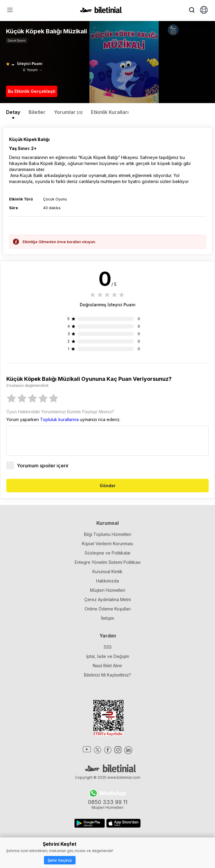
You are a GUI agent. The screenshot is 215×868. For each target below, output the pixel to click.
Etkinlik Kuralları (110, 112)
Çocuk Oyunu (17, 40)
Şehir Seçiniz (60, 860)
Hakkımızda (107, 581)
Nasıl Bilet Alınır (107, 666)
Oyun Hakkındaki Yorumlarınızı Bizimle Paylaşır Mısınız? (60, 412)
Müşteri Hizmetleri (108, 590)
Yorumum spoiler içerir (37, 465)
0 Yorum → (33, 70)
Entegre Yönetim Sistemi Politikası (108, 562)
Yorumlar (68, 112)
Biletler (37, 112)
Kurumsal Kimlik (107, 572)
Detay (13, 112)
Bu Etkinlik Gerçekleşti (32, 91)
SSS (108, 647)
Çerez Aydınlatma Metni (108, 599)
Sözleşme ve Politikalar (108, 553)
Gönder (108, 486)
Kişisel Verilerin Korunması (107, 544)
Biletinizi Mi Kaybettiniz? (107, 675)
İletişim (107, 618)
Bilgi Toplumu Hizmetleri (108, 534)
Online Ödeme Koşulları (108, 609)
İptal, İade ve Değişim (108, 656)
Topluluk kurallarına (59, 419)
